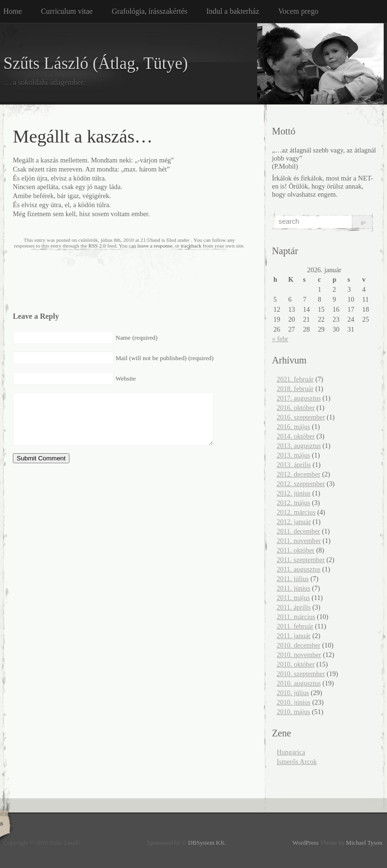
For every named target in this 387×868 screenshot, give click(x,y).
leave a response (155, 246)
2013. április (294, 465)
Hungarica (291, 752)
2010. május (293, 712)
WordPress (305, 843)
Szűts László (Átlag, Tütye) (96, 63)
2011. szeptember (301, 560)
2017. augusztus (299, 398)
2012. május (293, 503)
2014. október (296, 436)
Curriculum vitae (67, 11)
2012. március (296, 512)
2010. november (299, 655)
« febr (280, 339)
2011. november (299, 541)
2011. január (294, 636)
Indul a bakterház (233, 11)
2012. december (299, 474)
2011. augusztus (299, 569)
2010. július (293, 693)
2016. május (293, 427)
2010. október (296, 664)
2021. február (295, 379)
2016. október (296, 408)
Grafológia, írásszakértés (150, 11)
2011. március (296, 617)
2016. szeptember (301, 417)
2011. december (298, 531)
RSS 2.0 (97, 246)
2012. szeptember (301, 484)
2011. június (294, 588)
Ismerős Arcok (297, 762)
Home (13, 11)
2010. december (299, 645)
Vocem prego (298, 11)
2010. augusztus (299, 683)
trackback (191, 246)
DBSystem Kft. (207, 843)
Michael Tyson (364, 843)
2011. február (295, 626)
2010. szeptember (301, 674)
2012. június (294, 493)
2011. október (295, 550)
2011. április (294, 607)
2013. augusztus (299, 446)
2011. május (293, 598)
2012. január (294, 522)
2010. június (294, 702)
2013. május (293, 455)
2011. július (293, 579)
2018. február (295, 389)
